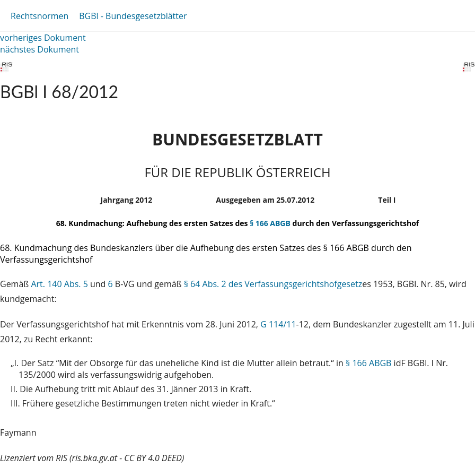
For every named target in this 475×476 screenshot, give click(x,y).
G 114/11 (278, 324)
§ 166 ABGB (270, 223)
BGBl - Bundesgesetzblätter (133, 16)
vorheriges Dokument (43, 38)
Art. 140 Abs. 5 (59, 284)
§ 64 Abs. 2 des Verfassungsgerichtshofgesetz (273, 284)
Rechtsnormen (39, 16)
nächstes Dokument (39, 49)
